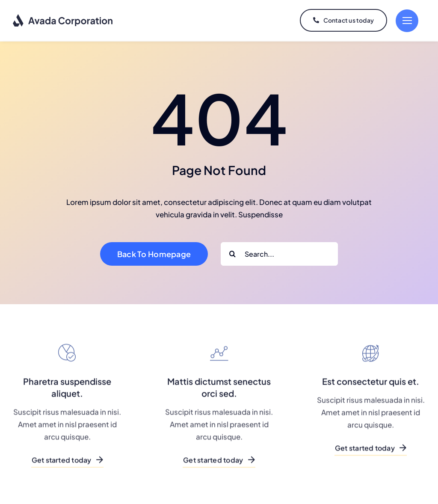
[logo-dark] (63, 17)
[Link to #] (407, 21)
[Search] (232, 253)
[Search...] (279, 253)
